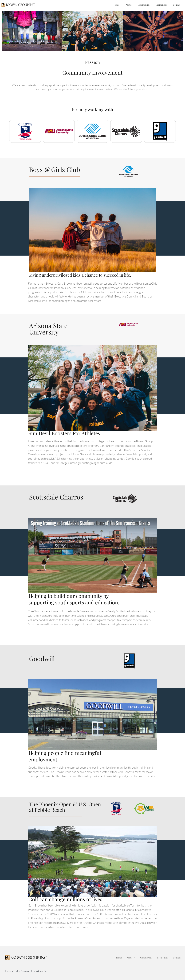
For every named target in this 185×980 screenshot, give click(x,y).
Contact (177, 5)
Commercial (144, 5)
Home (117, 5)
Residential (161, 5)
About (129, 5)
